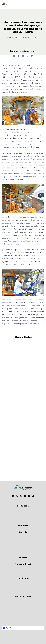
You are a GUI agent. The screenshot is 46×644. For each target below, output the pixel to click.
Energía (23, 17)
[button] (14, 56)
